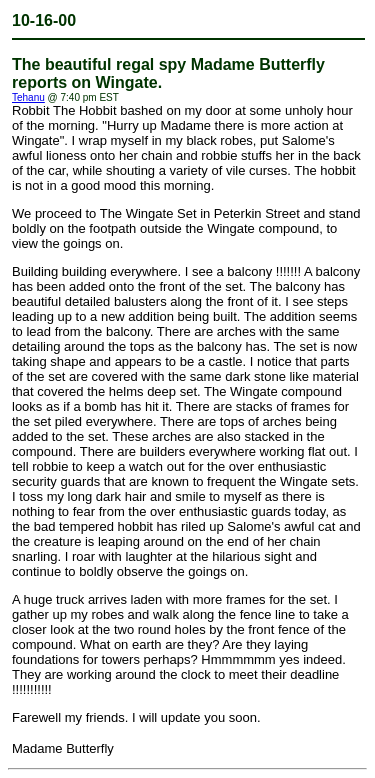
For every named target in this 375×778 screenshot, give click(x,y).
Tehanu (28, 97)
